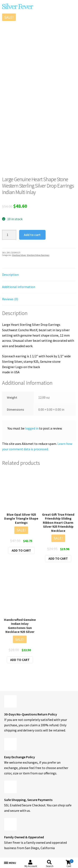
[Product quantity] (9, 235)
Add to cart (32, 235)
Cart (70, 863)
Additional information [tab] (19, 287)
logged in (32, 428)
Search (50, 866)
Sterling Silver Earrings (38, 255)
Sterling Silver (19, 255)
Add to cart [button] (21, 550)
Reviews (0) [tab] (10, 299)
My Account (31, 866)
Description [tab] (10, 275)
